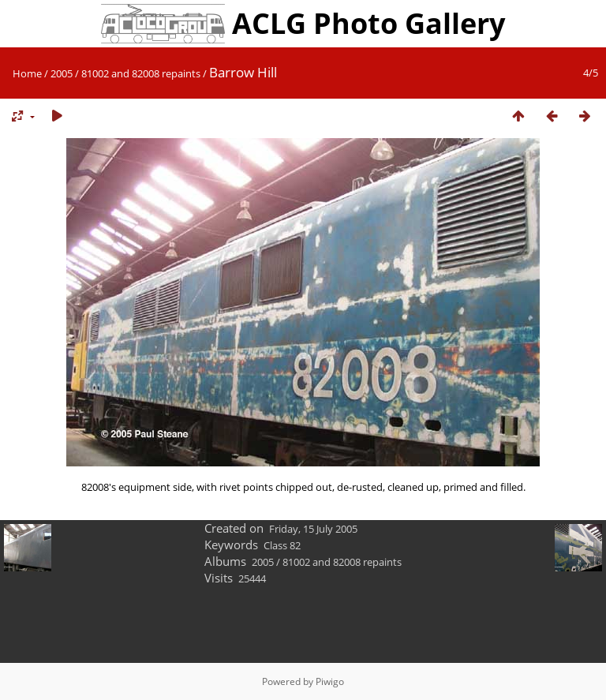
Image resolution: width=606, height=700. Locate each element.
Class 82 (282, 545)
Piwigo (330, 681)
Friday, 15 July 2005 (313, 529)
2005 (62, 73)
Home (27, 73)
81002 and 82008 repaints (141, 73)
